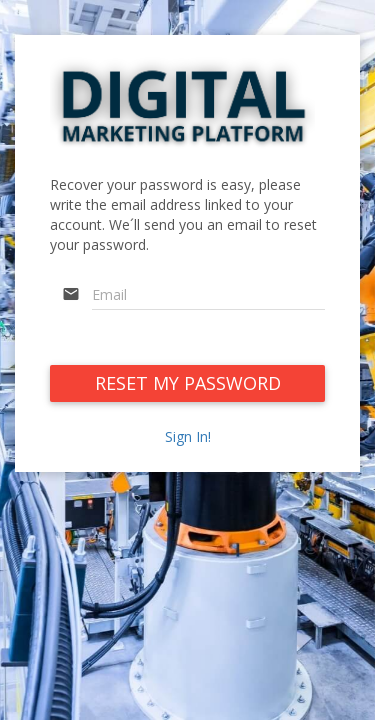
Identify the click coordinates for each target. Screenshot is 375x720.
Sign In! (188, 436)
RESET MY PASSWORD (188, 383)
